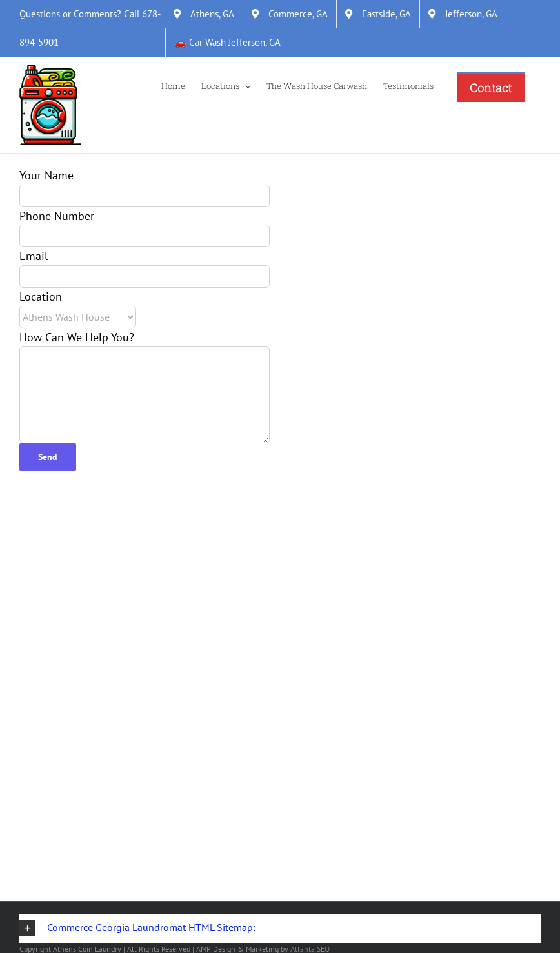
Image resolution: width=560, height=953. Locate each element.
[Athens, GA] (204, 14)
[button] (280, 928)
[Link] (50, 105)
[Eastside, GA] (378, 14)
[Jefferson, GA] (463, 14)
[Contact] (491, 87)
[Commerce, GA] (290, 14)
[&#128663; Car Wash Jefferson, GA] (227, 43)
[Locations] (226, 85)
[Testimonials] (408, 85)
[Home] (173, 85)
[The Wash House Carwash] (317, 85)
